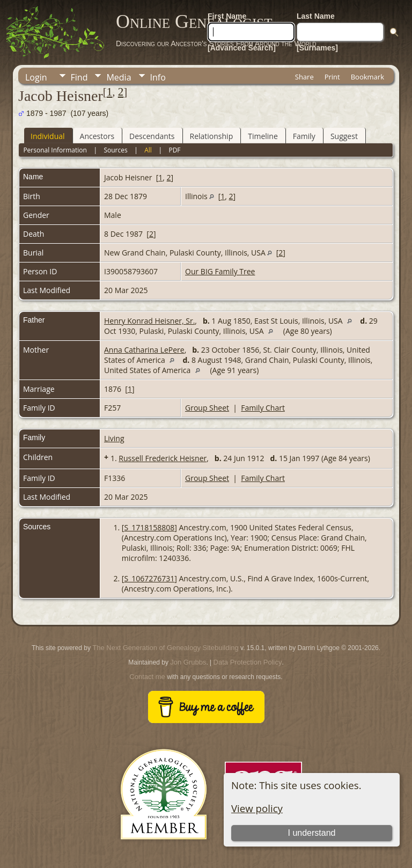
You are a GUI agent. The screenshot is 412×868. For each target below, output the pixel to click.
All (148, 150)
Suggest (344, 136)
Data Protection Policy (248, 662)
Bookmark (367, 77)
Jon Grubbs (188, 662)
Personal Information (55, 150)
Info (158, 77)
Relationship (212, 136)
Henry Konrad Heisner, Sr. (149, 321)
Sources (115, 150)
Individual (48, 136)
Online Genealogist (194, 21)
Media (119, 77)
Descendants (152, 136)
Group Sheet (207, 408)
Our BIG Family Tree (220, 271)
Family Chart (263, 408)
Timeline (263, 136)
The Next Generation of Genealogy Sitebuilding (165, 648)
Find (79, 77)
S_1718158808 (149, 527)
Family (304, 136)
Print (332, 77)
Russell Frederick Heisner (163, 458)
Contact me (147, 677)
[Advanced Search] (242, 48)
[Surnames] (317, 48)
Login (36, 77)
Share (304, 77)
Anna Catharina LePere (144, 350)
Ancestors (97, 136)
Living (114, 438)
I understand (311, 833)
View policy (257, 808)
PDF (174, 150)
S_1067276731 (149, 578)
